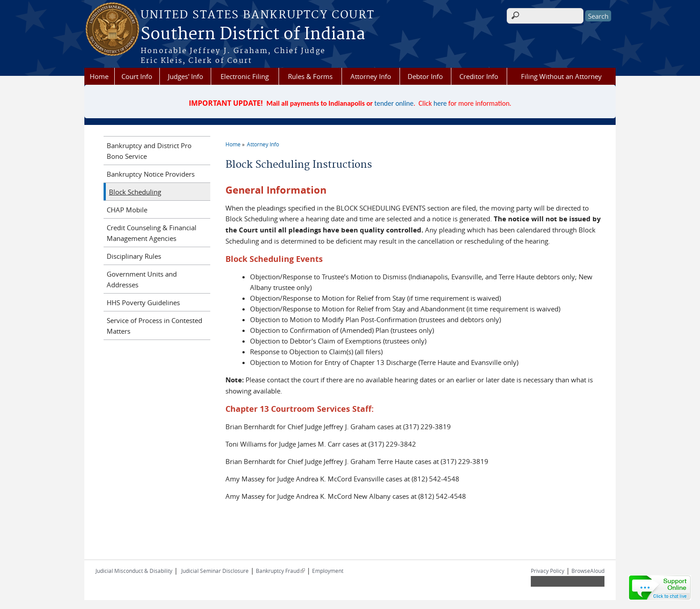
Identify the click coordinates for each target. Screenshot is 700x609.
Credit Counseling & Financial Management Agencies (152, 233)
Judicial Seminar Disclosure (215, 571)
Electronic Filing (245, 76)
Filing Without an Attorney (561, 76)
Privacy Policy (548, 571)
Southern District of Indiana (253, 34)
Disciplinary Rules (134, 256)
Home (99, 76)
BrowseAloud (588, 571)
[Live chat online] (660, 588)
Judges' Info (185, 76)
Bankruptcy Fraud (280, 571)
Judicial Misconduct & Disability (134, 571)
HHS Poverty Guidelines (143, 302)
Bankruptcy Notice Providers (151, 174)
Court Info (137, 76)
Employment (328, 571)
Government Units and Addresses (142, 279)
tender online (394, 103)
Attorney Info (371, 76)
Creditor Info (479, 76)
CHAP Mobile (127, 210)
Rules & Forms (310, 76)
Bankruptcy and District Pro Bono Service (149, 151)
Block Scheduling (135, 192)
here (440, 103)
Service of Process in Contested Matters (154, 326)
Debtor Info (425, 76)
